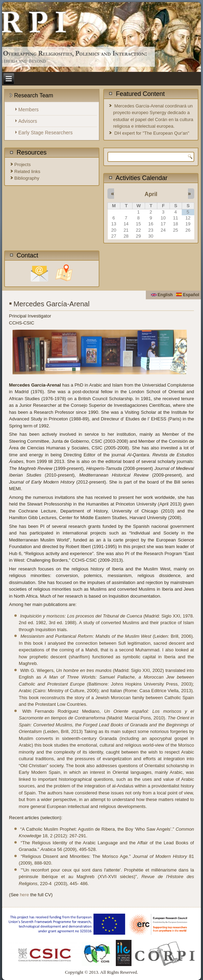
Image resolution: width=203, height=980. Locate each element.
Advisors (28, 121)
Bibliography (27, 178)
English (162, 295)
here (24, 895)
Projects (22, 164)
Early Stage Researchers (46, 133)
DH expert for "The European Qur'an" (152, 133)
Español (188, 295)
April (151, 194)
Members (29, 110)
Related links (27, 171)
